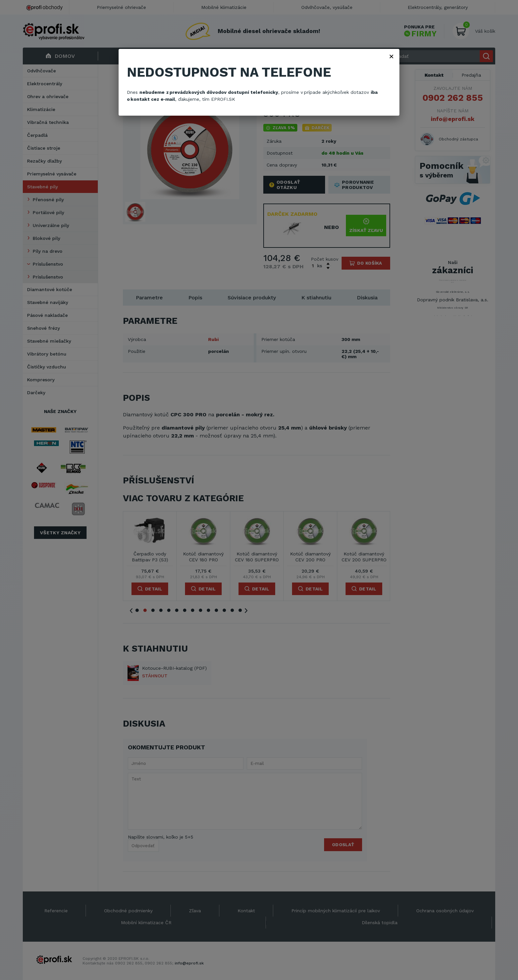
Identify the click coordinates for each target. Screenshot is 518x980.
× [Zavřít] (391, 56)
